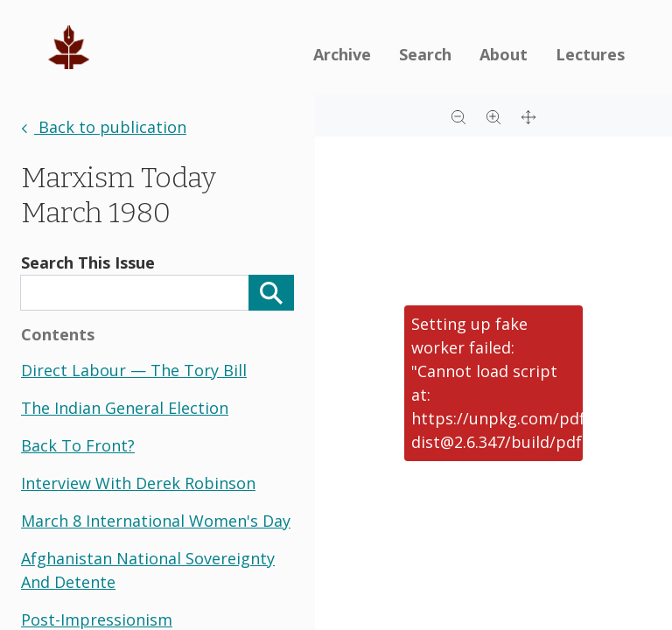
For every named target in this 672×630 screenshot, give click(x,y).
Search (425, 54)
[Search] (271, 293)
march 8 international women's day (156, 521)
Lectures (590, 54)
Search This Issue (88, 262)
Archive (342, 54)
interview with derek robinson (138, 483)
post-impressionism (97, 619)
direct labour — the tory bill (134, 370)
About (504, 54)
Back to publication (104, 127)
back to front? (78, 445)
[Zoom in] (493, 115)
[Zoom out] (458, 115)
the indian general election (125, 408)
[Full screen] (528, 115)
